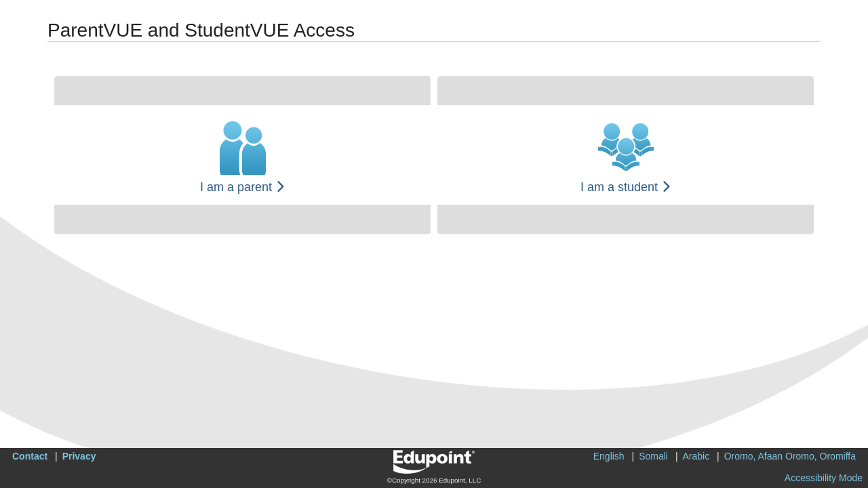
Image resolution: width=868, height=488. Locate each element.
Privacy (79, 456)
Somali (653, 456)
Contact (30, 456)
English (609, 456)
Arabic (696, 456)
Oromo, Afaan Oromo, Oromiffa (790, 456)
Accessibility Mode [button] (824, 478)
